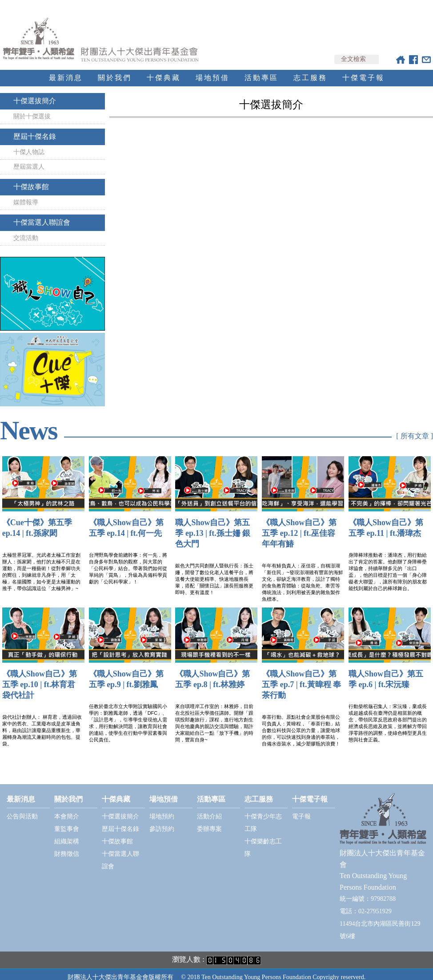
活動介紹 (209, 808)
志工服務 (310, 70)
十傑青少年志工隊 (263, 815)
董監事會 (67, 821)
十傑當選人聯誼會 (42, 214)
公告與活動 (22, 808)
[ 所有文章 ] (415, 428)
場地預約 (162, 808)
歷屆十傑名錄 (35, 128)
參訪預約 (162, 821)
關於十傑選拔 (32, 108)
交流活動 (26, 230)
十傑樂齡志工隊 (263, 840)
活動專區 (261, 70)
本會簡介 (67, 808)
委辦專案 (209, 821)
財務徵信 (67, 846)
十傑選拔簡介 (35, 93)
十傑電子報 (363, 70)
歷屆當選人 (29, 159)
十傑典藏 (164, 70)
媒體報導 (26, 194)
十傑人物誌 (29, 144)
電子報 (301, 808)
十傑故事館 (31, 179)
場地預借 (212, 70)
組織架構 (67, 833)
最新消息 (66, 70)
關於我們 (115, 70)
